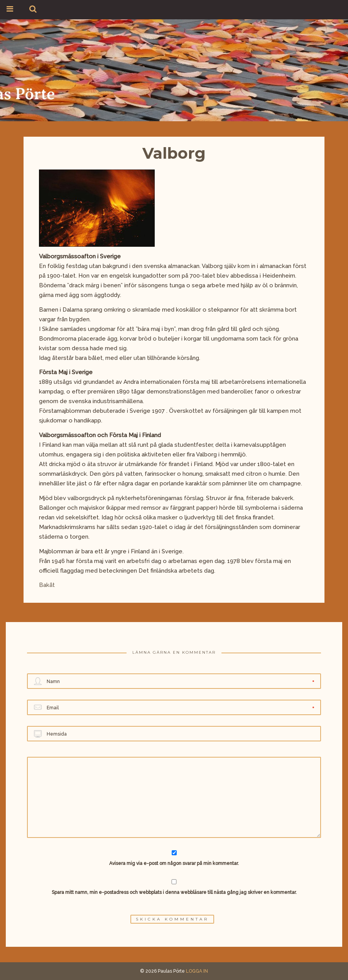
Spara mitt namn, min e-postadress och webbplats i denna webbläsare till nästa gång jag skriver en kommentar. (174, 892)
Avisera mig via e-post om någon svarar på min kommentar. (174, 858)
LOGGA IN (197, 971)
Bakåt (47, 585)
